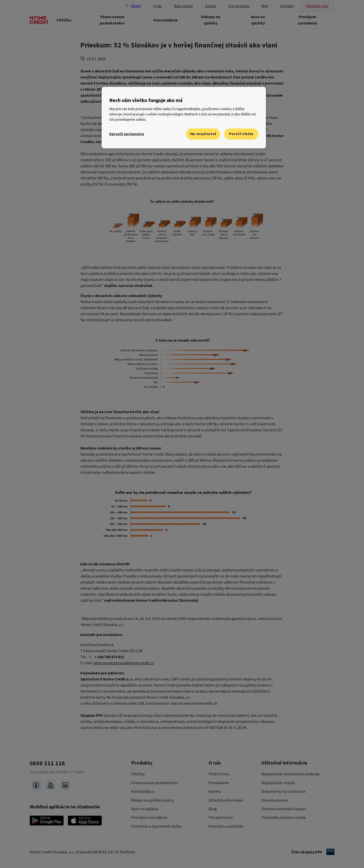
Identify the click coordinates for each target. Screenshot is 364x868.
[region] (184, 118)
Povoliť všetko (241, 134)
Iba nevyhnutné (203, 134)
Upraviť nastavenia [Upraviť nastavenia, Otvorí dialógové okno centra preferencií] (127, 134)
